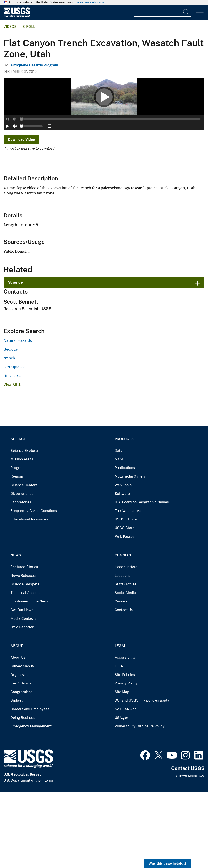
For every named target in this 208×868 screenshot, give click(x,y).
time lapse (12, 451)
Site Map (122, 767)
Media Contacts (23, 694)
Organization (21, 750)
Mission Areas (22, 535)
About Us (18, 733)
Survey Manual (23, 742)
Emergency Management (31, 802)
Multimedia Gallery (130, 552)
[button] (7, 195)
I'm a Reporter (22, 703)
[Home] (17, 16)
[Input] (163, 12)
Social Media (125, 668)
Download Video (21, 215)
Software (122, 569)
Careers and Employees (30, 785)
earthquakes (14, 442)
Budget (17, 776)
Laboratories (21, 578)
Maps (119, 535)
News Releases (23, 651)
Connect (123, 631)
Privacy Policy (126, 759)
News (16, 631)
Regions (17, 552)
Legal (120, 721)
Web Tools (123, 561)
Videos (10, 27)
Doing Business (23, 793)
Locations (123, 651)
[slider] (21, 195)
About (17, 721)
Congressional (22, 767)
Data (118, 526)
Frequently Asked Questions (34, 586)
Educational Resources (29, 595)
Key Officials (21, 759)
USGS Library (126, 595)
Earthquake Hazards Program (33, 65)
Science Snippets (25, 660)
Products (124, 514)
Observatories (22, 569)
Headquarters (126, 643)
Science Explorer (25, 526)
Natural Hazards (18, 416)
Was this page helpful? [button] (168, 864)
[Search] (187, 12)
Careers (121, 677)
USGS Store (124, 603)
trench (9, 434)
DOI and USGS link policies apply (142, 776)
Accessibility (125, 733)
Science (15, 358)
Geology (11, 425)
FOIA (119, 742)
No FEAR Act (125, 785)
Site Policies (125, 750)
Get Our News (22, 685)
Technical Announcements (32, 668)
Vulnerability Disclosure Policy (140, 802)
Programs (18, 543)
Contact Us (124, 685)
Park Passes (124, 612)
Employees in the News (30, 677)
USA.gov (122, 793)
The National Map (129, 586)
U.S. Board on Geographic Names (142, 578)
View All (12, 461)
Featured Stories (24, 643)
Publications (125, 543)
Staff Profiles (125, 660)
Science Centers (24, 561)
